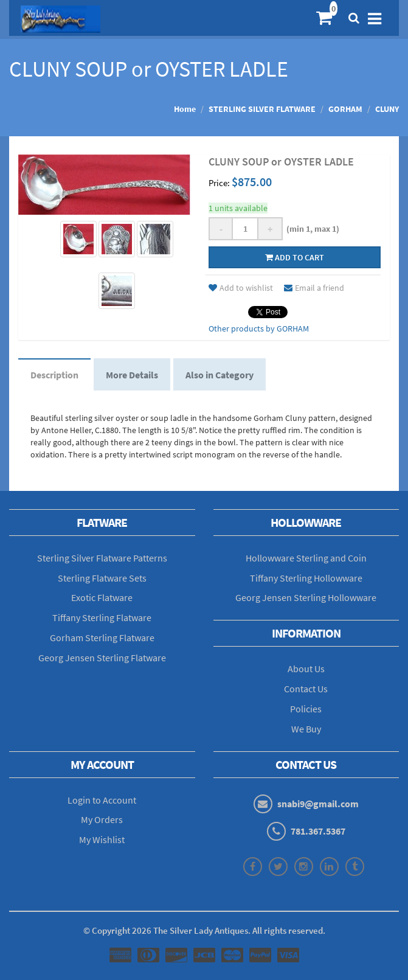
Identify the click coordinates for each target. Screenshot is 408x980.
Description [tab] (54, 375)
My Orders (102, 819)
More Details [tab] (132, 375)
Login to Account (102, 800)
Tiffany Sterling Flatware (102, 617)
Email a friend (314, 288)
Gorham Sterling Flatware (102, 638)
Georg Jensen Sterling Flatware (102, 658)
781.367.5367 (318, 831)
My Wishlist (102, 839)
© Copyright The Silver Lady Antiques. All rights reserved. (204, 930)
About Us (306, 669)
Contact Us (306, 689)
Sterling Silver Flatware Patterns (102, 558)
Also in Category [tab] (220, 375)
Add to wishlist (241, 288)
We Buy (306, 729)
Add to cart (295, 257)
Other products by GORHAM (259, 328)
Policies (306, 709)
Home (185, 109)
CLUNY (387, 109)
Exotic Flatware (102, 597)
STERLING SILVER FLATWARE (262, 109)
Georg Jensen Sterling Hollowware (306, 597)
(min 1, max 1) (311, 229)
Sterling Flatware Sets (102, 578)
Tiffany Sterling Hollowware (306, 578)
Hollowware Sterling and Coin (306, 558)
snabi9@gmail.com (318, 804)
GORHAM (345, 109)
